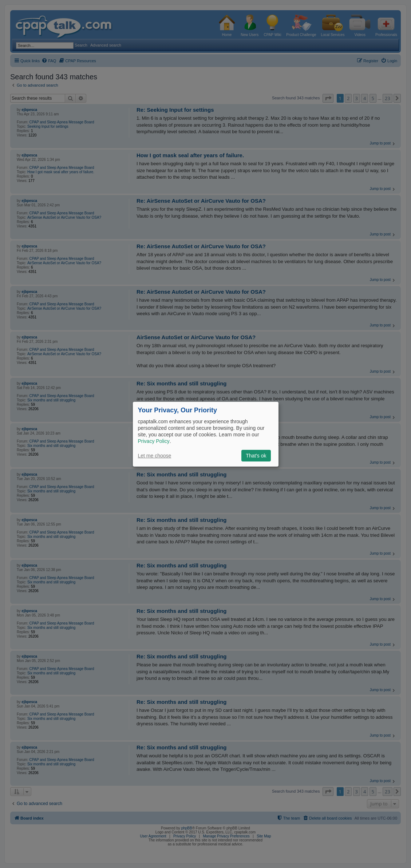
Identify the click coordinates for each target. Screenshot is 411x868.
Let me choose (155, 456)
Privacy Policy (154, 441)
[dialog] (206, 434)
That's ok (256, 456)
